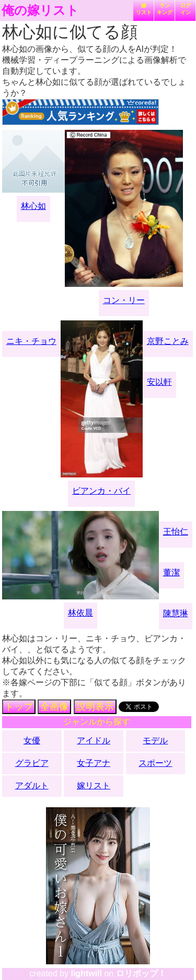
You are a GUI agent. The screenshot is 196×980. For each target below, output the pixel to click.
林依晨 (80, 613)
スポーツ (155, 763)
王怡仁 (176, 532)
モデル (155, 740)
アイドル (94, 740)
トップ (19, 707)
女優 (32, 740)
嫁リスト (144, 9)
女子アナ (94, 763)
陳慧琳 (176, 613)
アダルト (32, 786)
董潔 (171, 572)
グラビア (32, 763)
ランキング (165, 9)
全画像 (54, 707)
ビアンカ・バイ (101, 491)
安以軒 (159, 382)
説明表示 (95, 707)
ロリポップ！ (141, 973)
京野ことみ (168, 341)
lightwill (86, 973)
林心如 (33, 206)
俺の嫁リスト (40, 10)
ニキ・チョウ (31, 341)
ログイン (186, 9)
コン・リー (124, 300)
